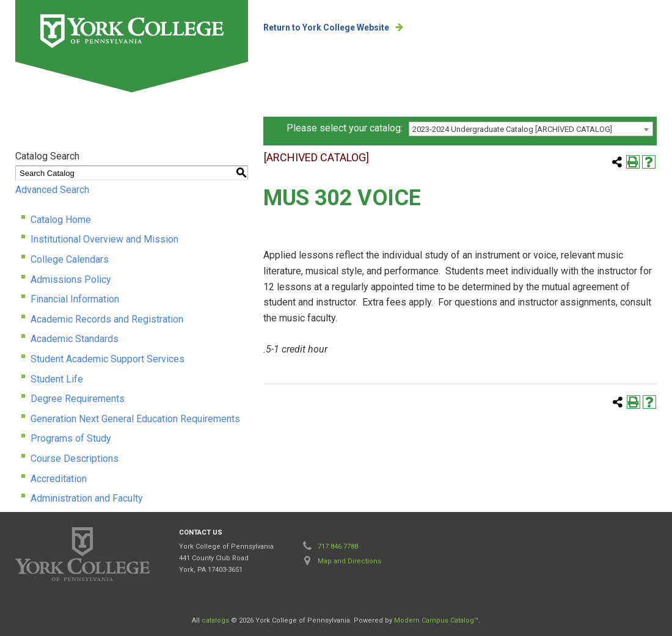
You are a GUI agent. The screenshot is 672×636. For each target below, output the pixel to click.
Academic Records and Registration (107, 319)
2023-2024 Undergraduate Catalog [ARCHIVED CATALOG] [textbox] (512, 129)
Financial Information (75, 299)
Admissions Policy (71, 280)
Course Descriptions (75, 459)
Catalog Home (61, 220)
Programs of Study (71, 438)
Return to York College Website (326, 27)
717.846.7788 (338, 546)
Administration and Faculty (87, 498)
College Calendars (70, 259)
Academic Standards (75, 339)
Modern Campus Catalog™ (436, 620)
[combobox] (531, 129)
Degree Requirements (78, 399)
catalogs (215, 620)
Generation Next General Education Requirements (135, 419)
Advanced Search (52, 190)
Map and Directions (349, 561)
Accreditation (59, 479)
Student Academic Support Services (108, 359)
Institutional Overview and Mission (104, 239)
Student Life (57, 379)
